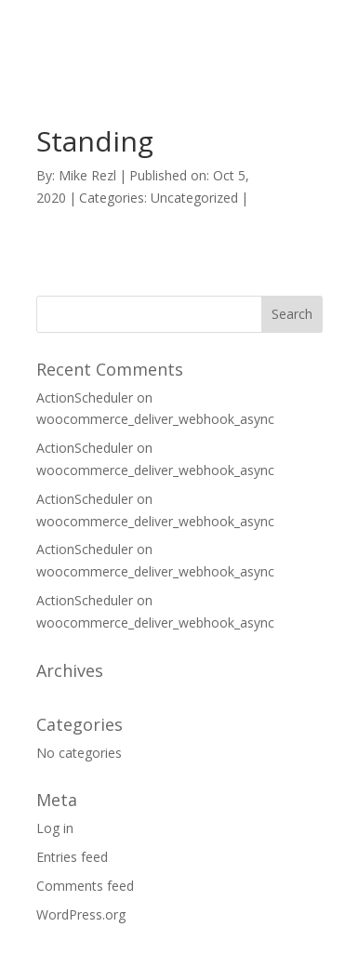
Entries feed (72, 857)
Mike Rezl (87, 175)
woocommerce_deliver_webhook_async (155, 419)
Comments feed (85, 886)
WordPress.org (81, 914)
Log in (55, 828)
